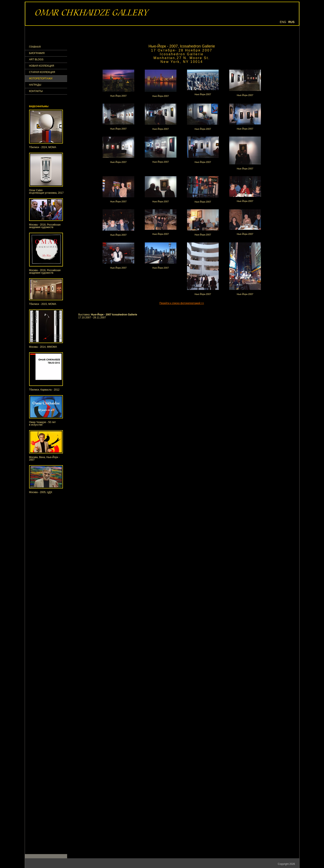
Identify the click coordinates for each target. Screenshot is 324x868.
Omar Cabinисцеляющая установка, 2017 (46, 192)
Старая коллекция (42, 72)
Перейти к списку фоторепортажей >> (182, 303)
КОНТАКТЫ (36, 91)
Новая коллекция (42, 66)
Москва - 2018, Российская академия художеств (45, 226)
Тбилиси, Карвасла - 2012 (44, 390)
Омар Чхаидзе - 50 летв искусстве (43, 423)
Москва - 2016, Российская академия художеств (45, 272)
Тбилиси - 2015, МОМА (43, 304)
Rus (291, 22)
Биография (37, 53)
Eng (283, 22)
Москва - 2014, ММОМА (43, 347)
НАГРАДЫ (35, 85)
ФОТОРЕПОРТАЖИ (41, 79)
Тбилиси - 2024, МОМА (43, 147)
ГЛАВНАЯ (35, 47)
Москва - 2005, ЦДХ (41, 492)
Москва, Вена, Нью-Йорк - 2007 (44, 458)
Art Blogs (36, 60)
